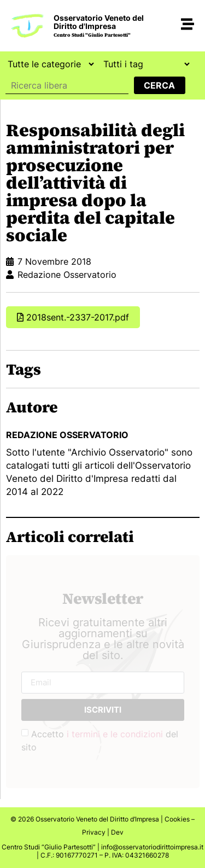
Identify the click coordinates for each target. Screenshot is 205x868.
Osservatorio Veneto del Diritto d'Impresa (99, 22)
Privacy (94, 832)
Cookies (177, 819)
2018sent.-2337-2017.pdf (78, 317)
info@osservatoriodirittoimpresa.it (152, 847)
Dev (117, 832)
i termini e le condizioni (115, 734)
